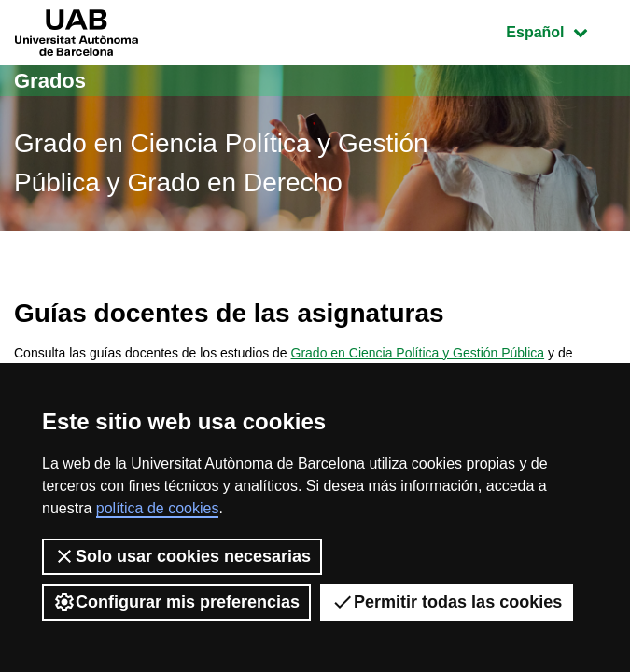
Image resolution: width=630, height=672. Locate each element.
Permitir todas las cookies (447, 602)
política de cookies (158, 508)
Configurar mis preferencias (176, 602)
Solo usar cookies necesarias (182, 556)
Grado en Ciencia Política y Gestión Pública (418, 353)
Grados (50, 81)
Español (560, 30)
